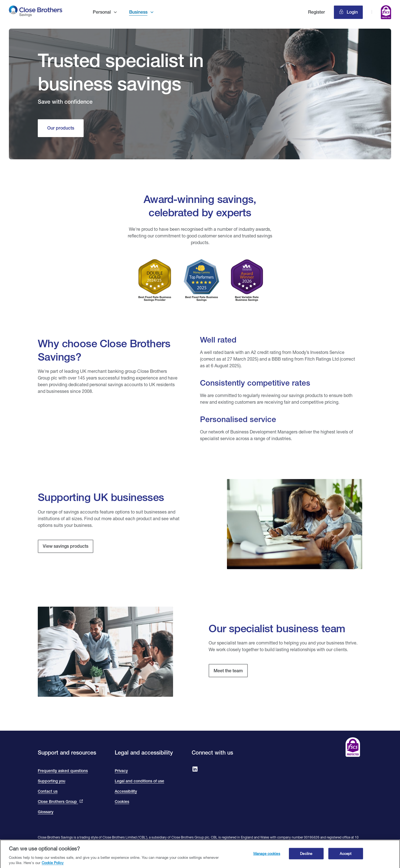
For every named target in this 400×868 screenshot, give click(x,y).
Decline (306, 856)
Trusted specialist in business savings (121, 72)
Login (352, 12)
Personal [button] (102, 12)
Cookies (122, 802)
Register (317, 12)
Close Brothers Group (58, 802)
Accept (346, 856)
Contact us (48, 791)
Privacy (121, 771)
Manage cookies (267, 856)
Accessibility (126, 791)
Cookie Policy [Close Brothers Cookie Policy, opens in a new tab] (53, 865)
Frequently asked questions (63, 771)
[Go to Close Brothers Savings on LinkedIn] (195, 770)
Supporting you (52, 781)
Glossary (46, 812)
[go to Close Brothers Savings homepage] (36, 12)
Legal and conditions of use (139, 781)
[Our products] (61, 128)
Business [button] (138, 12)
